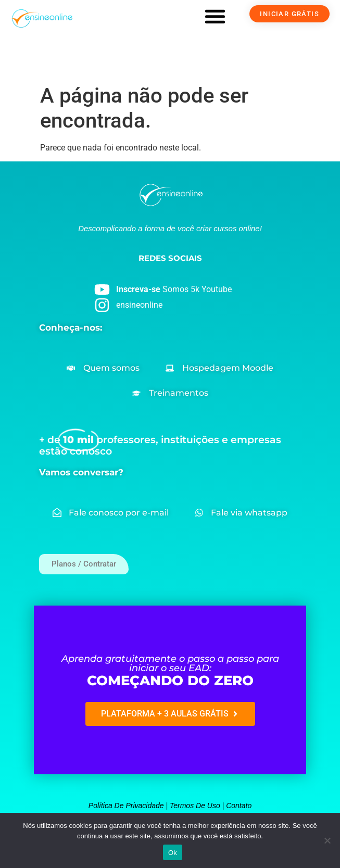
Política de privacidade (126, 806)
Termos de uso (195, 806)
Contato (239, 806)
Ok (173, 853)
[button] (215, 16)
